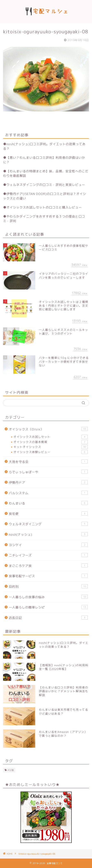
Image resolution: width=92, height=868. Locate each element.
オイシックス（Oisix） (48, 429)
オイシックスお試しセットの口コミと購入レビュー (44, 207)
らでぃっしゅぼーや (48, 472)
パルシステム (48, 493)
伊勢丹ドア (48, 482)
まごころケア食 (48, 566)
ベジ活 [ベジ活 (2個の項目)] (10, 770)
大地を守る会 (48, 462)
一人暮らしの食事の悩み (48, 597)
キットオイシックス (51, 447)
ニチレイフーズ (48, 555)
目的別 (48, 586)
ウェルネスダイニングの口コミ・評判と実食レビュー (46, 185)
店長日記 (48, 618)
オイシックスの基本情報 (51, 442)
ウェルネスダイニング (48, 524)
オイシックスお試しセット (51, 437)
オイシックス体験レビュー (51, 452)
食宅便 (48, 514)
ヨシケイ (48, 545)
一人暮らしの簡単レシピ (48, 607)
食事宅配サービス (48, 576)
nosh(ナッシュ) (48, 534)
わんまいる (48, 503)
